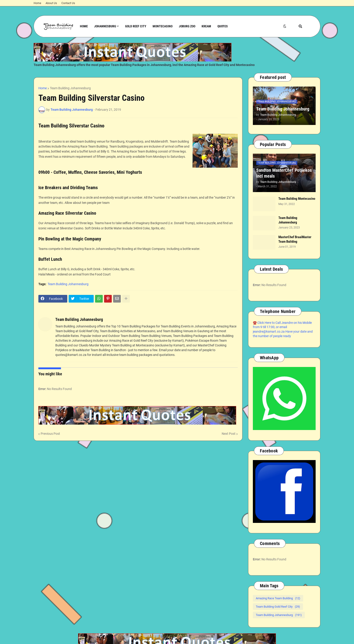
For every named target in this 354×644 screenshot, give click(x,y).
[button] (285, 26)
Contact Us (68, 3)
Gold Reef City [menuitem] (136, 26)
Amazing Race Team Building (278, 598)
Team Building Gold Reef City (278, 607)
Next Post (229, 434)
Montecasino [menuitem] (163, 26)
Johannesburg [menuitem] (105, 26)
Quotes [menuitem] (223, 26)
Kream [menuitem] (206, 26)
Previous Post (50, 434)
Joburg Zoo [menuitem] (187, 26)
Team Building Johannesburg (70, 88)
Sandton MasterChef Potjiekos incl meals (284, 173)
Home (37, 3)
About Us (51, 3)
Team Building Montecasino (297, 199)
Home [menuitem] (84, 26)
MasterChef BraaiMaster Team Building (295, 239)
